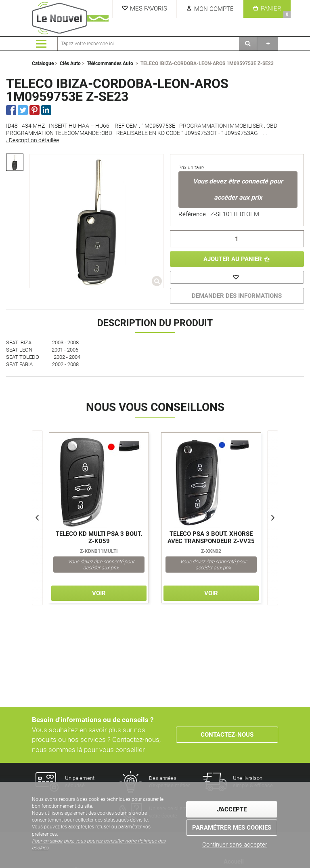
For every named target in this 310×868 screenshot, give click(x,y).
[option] (15, 162)
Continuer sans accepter (235, 845)
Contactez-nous (227, 735)
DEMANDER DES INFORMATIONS (237, 296)
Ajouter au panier (233, 259)
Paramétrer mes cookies (232, 828)
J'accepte (232, 809)
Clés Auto (70, 63)
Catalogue (43, 63)
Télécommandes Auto (110, 63)
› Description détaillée (32, 140)
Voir (99, 593)
